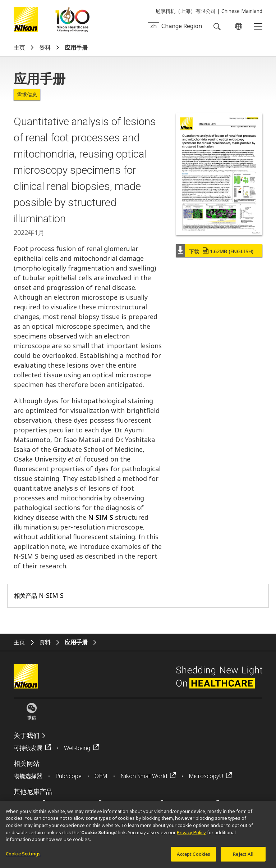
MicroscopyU (206, 776)
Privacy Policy (191, 835)
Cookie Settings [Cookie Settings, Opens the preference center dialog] (23, 856)
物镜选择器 (28, 776)
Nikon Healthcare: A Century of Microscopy (72, 19)
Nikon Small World (144, 776)
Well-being (77, 748)
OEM (101, 776)
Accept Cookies (194, 856)
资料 (45, 48)
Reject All (243, 856)
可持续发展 (28, 748)
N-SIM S (101, 517)
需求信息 (27, 94)
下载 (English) (221, 251)
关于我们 (27, 735)
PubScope (68, 776)
